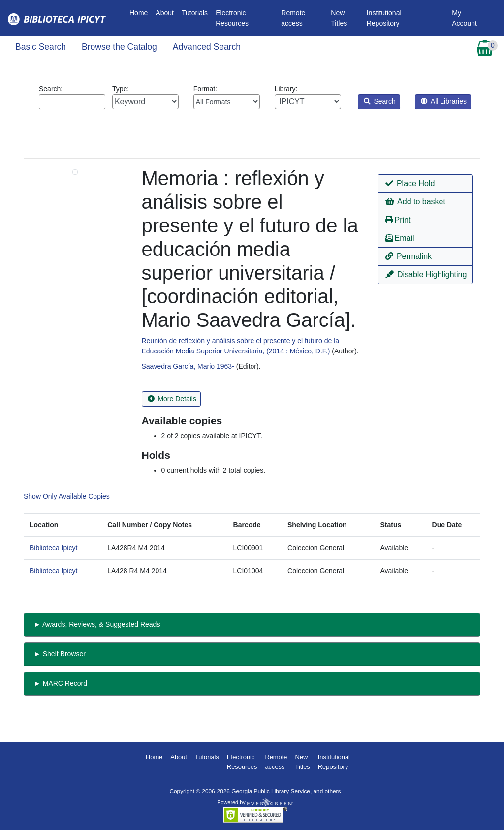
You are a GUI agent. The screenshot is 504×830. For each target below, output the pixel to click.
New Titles (339, 18)
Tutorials (195, 13)
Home (141, 12)
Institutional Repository (384, 18)
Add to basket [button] (415, 202)
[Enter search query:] (72, 102)
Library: (308, 97)
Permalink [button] (409, 256)
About (165, 13)
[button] (425, 184)
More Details (172, 399)
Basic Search (41, 47)
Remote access (293, 18)
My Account (464, 18)
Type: (145, 97)
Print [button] (398, 220)
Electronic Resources (232, 18)
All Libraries (444, 101)
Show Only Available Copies (67, 496)
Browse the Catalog (119, 47)
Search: (72, 97)
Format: (227, 97)
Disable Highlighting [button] (426, 274)
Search (380, 101)
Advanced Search (207, 47)
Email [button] (400, 238)
